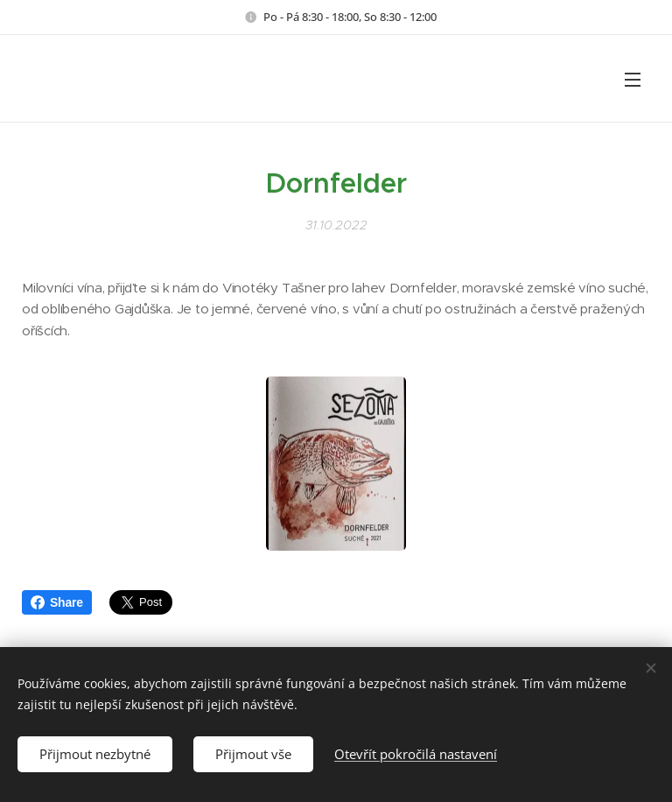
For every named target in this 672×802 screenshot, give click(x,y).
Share (57, 602)
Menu (633, 80)
